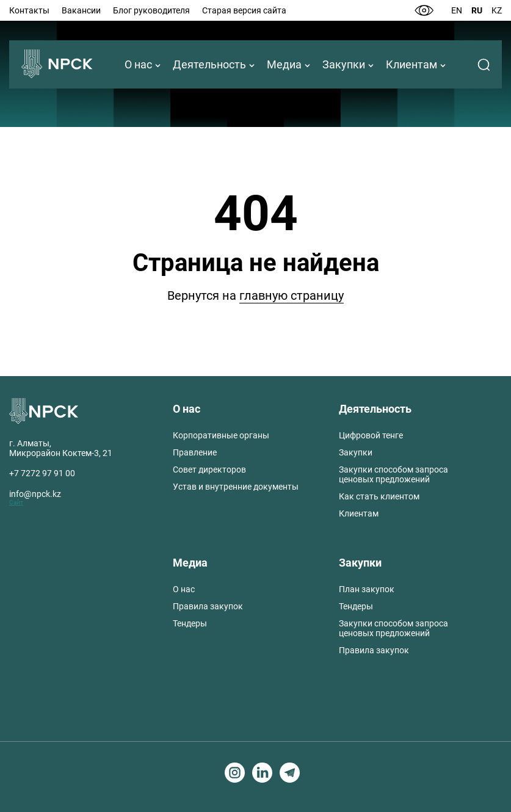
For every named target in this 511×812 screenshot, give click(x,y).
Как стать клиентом (379, 496)
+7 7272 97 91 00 (42, 473)
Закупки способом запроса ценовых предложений (393, 474)
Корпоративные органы (221, 435)
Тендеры (190, 623)
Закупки (344, 64)
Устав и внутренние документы (236, 487)
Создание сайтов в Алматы (43, 786)
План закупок (367, 589)
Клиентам (411, 64)
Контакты (29, 10)
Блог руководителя (151, 10)
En (457, 10)
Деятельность (209, 64)
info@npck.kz (35, 494)
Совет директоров (209, 469)
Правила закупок (208, 606)
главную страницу (292, 295)
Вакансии (81, 10)
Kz (497, 10)
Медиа (284, 64)
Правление (195, 452)
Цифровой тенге (371, 435)
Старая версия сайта (244, 10)
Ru (477, 10)
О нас (138, 64)
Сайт (16, 502)
